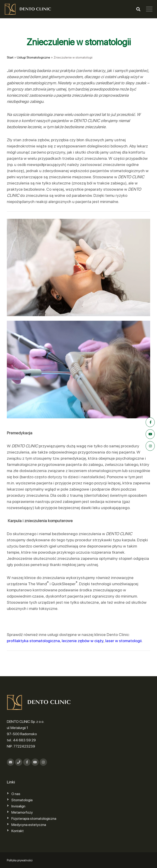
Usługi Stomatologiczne (33, 57)
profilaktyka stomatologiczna (33, 641)
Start (10, 57)
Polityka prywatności (20, 860)
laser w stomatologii (124, 641)
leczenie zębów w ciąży (83, 641)
